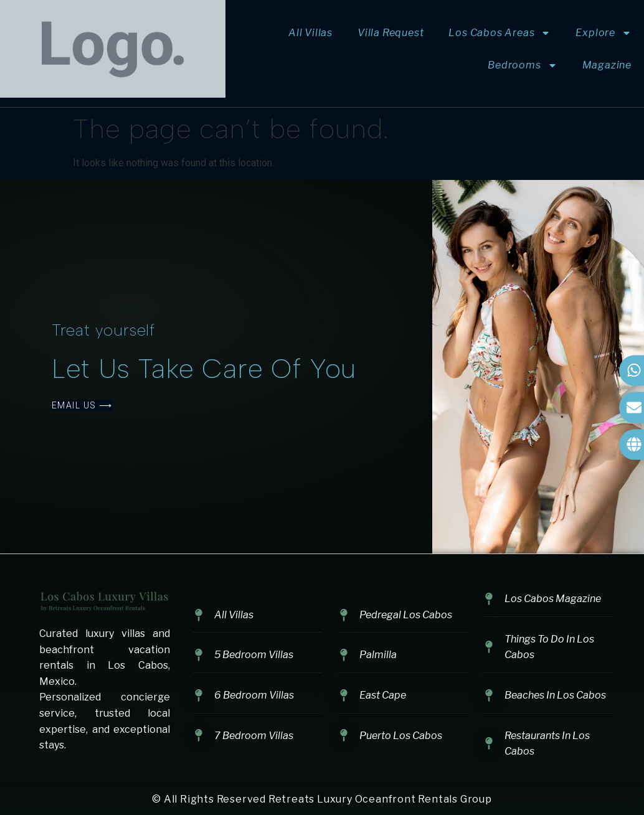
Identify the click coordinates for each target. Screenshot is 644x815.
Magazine (607, 65)
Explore (604, 33)
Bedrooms (522, 65)
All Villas (310, 33)
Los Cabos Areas (500, 33)
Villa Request (391, 33)
